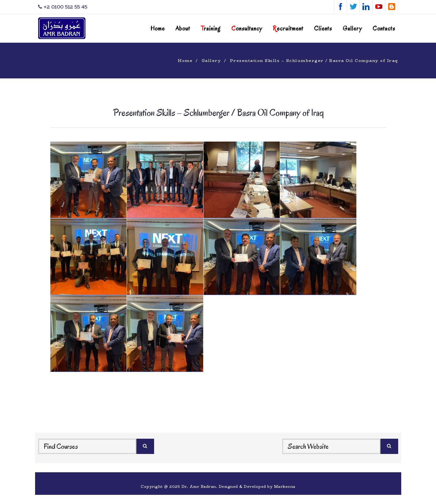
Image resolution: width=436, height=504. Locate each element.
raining (211, 29)
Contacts (384, 29)
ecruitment (288, 29)
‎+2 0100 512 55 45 (63, 7)
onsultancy (247, 29)
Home (158, 29)
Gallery (352, 29)
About (183, 29)
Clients (323, 29)
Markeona (285, 486)
